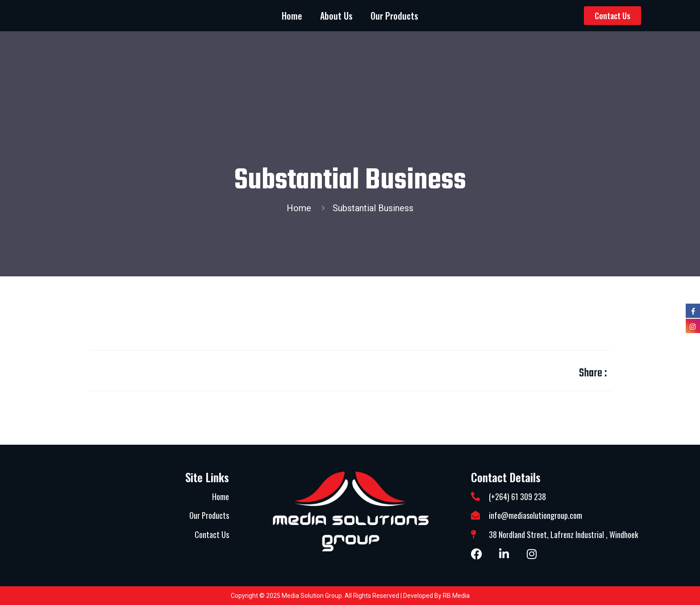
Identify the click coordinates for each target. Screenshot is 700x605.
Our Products (394, 16)
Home (292, 16)
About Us (336, 16)
